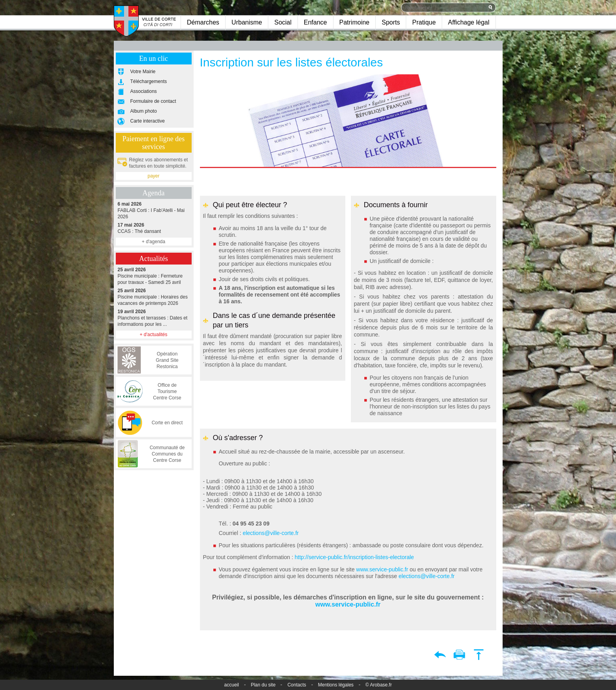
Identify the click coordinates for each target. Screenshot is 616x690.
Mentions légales (336, 685)
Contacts (297, 685)
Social (283, 22)
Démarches (203, 22)
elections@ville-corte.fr (271, 533)
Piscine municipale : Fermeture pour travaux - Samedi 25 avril (154, 276)
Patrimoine (354, 22)
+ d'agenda (154, 242)
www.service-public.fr (381, 569)
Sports (391, 22)
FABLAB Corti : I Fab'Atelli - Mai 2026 (154, 210)
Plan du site (263, 685)
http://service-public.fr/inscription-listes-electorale (354, 557)
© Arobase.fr (379, 685)
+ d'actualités (153, 335)
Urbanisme (247, 22)
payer (153, 176)
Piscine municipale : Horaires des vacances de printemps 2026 (154, 297)
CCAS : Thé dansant (154, 228)
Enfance (316, 22)
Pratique (424, 22)
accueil (231, 685)
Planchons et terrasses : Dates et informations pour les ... (154, 318)
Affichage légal (469, 22)
